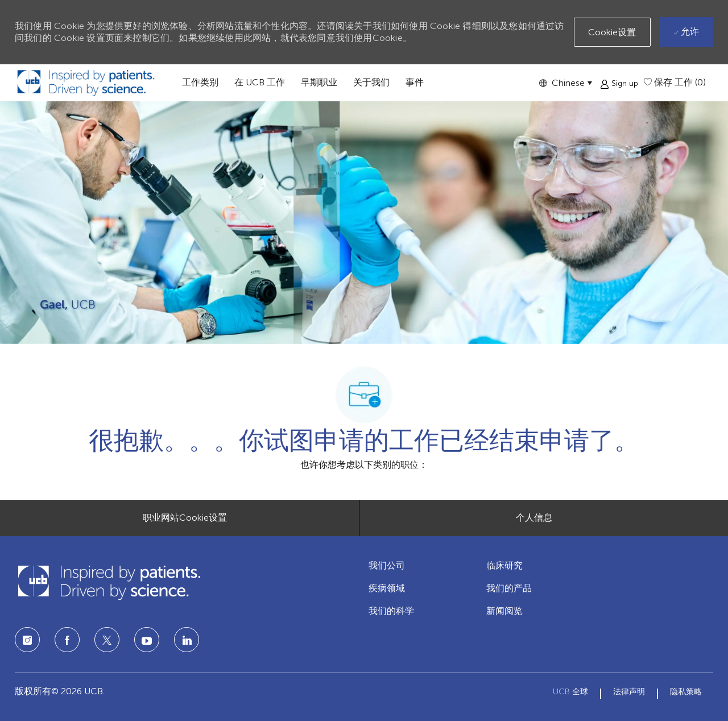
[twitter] (107, 640)
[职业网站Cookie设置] (185, 518)
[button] (565, 83)
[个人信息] (534, 518)
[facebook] (67, 640)
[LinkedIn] (147, 640)
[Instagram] (27, 640)
